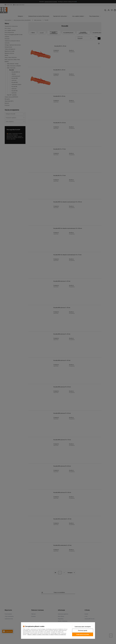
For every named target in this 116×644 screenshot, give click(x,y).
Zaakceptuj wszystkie (83, 634)
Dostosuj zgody (83, 630)
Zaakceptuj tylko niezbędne (83, 627)
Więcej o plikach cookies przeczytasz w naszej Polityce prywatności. (47, 634)
